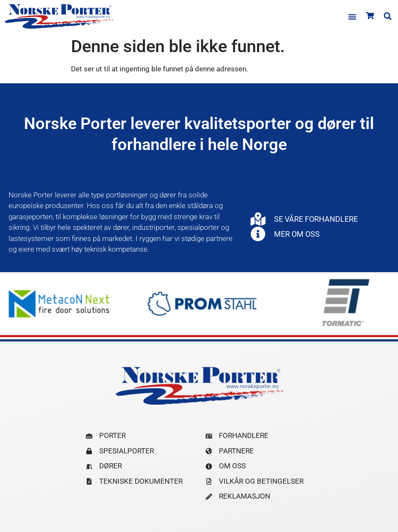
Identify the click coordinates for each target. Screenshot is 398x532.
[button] (352, 17)
